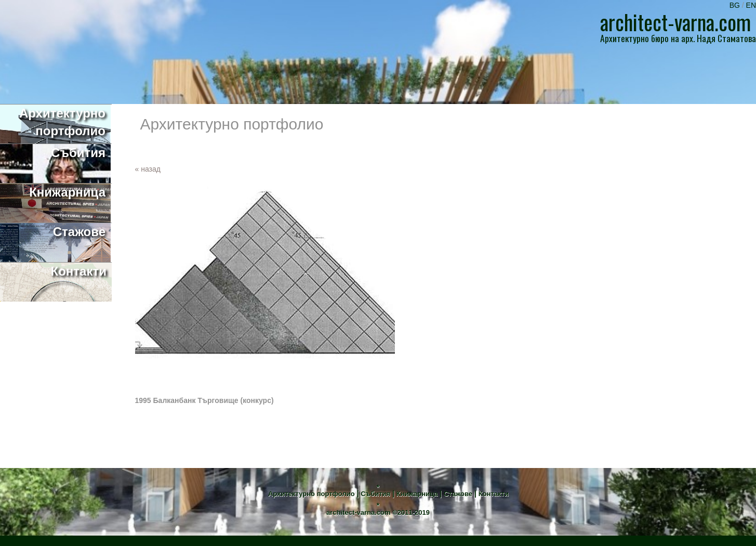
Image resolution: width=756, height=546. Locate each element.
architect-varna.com (359, 512)
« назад (148, 169)
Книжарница (417, 494)
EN (751, 5)
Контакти (494, 494)
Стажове (458, 494)
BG (736, 5)
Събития (375, 494)
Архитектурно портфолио (311, 494)
